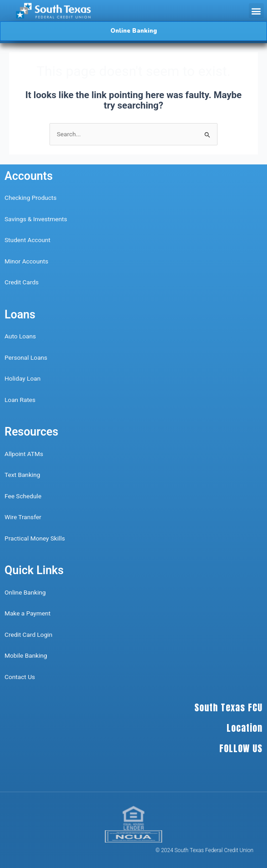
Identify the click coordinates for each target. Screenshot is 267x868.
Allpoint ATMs (24, 454)
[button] (256, 11)
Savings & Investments (36, 219)
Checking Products (31, 198)
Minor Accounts (26, 261)
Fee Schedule (23, 496)
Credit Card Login (28, 635)
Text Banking (22, 475)
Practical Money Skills (35, 538)
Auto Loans (20, 336)
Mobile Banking (26, 655)
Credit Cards (22, 282)
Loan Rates (20, 400)
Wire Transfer (23, 517)
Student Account (27, 240)
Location (245, 728)
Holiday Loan (22, 378)
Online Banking (25, 592)
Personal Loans (26, 357)
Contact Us (21, 677)
